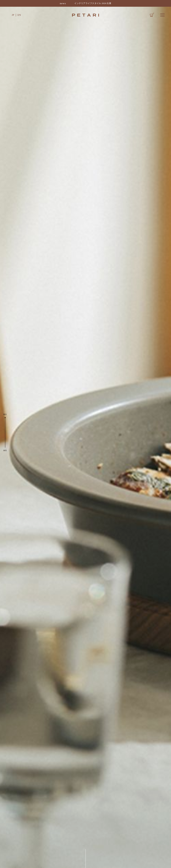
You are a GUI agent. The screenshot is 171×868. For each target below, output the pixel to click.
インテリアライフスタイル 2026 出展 (93, 3)
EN (19, 15)
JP (13, 15)
